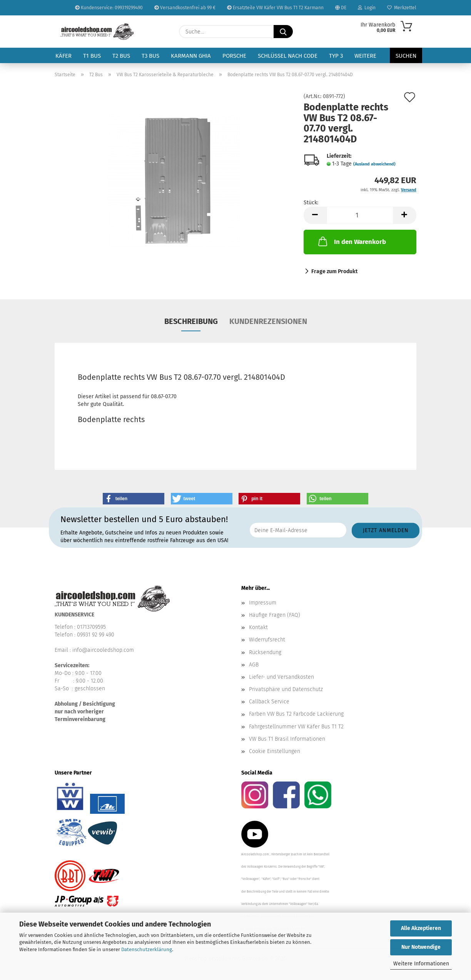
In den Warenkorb (351, 241)
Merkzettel (402, 8)
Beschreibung (191, 321)
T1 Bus (92, 56)
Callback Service (269, 702)
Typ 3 (336, 56)
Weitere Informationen (421, 964)
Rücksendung (265, 652)
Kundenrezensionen (268, 321)
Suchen (406, 56)
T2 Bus (121, 56)
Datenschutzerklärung (147, 949)
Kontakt (258, 627)
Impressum (263, 603)
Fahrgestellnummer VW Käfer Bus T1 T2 (296, 727)
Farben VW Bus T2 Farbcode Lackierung (296, 714)
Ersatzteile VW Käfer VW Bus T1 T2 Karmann (275, 8)
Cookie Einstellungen (275, 751)
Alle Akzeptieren (421, 928)
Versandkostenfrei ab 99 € (185, 8)
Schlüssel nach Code (288, 56)
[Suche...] (283, 32)
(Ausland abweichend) (374, 164)
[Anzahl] (360, 215)
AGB (254, 665)
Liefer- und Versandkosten (281, 677)
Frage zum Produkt (334, 271)
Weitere (365, 56)
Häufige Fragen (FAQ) (275, 615)
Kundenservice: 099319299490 (109, 8)
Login (367, 8)
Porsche (234, 56)
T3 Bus (150, 56)
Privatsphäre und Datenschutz (286, 689)
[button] (315, 215)
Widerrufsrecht (267, 640)
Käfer (63, 56)
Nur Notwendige (421, 947)
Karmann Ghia (191, 56)
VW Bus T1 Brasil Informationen (287, 739)
